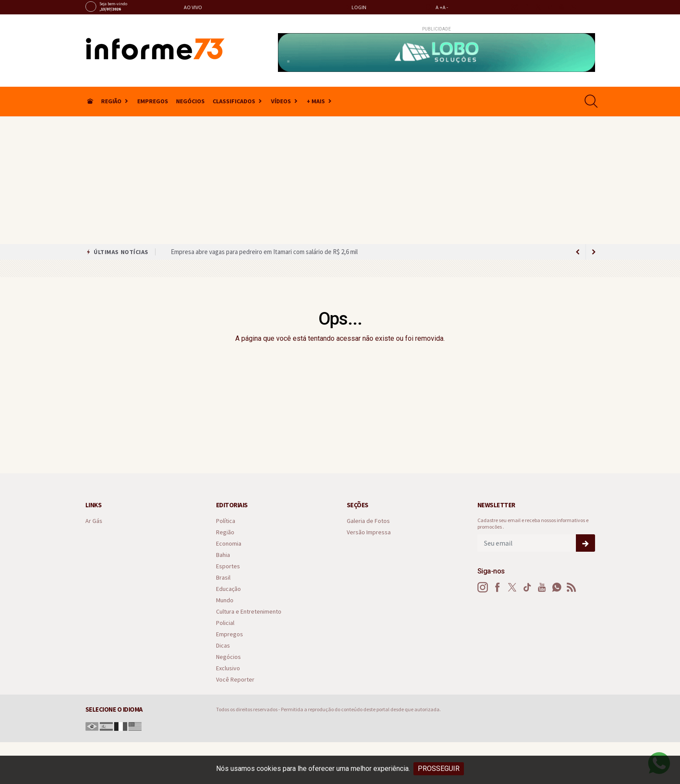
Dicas (223, 646)
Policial (225, 623)
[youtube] (561, 7)
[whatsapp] (573, 7)
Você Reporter (235, 680)
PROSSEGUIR (439, 769)
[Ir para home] (90, 101)
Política (226, 521)
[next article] (578, 252)
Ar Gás (94, 521)
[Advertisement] (340, 179)
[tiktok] (550, 7)
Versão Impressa (369, 532)
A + (439, 7)
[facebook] (526, 7)
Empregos (153, 101)
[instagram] (514, 7)
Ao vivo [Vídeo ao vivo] (189, 7)
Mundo (225, 600)
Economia (229, 544)
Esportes (228, 566)
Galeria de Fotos (368, 521)
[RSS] (572, 587)
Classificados (234, 101)
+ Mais (316, 101)
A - (445, 7)
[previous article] (594, 252)
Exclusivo (228, 668)
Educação (228, 589)
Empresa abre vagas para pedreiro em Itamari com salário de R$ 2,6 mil (264, 252)
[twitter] (538, 7)
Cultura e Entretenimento (249, 612)
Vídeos (281, 101)
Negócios (190, 101)
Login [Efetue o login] (355, 7)
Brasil (223, 578)
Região (111, 101)
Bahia (223, 555)
